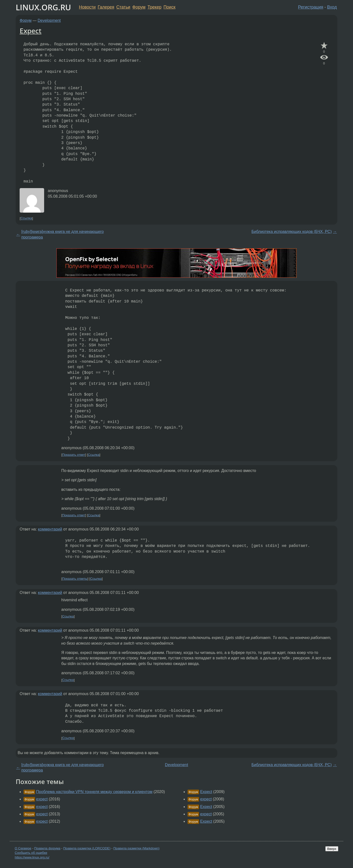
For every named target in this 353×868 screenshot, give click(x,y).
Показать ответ (74, 455)
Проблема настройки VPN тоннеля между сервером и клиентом (94, 792)
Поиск (170, 7)
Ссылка (26, 218)
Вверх (332, 849)
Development (49, 20)
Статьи (123, 7)
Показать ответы (75, 579)
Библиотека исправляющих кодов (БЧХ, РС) (292, 232)
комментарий (50, 529)
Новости (87, 7)
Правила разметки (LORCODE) (87, 848)
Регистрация (311, 7)
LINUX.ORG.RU (43, 7)
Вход (332, 7)
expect (42, 799)
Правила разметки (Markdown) (136, 848)
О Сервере (23, 848)
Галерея (106, 7)
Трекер (155, 7)
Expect (31, 31)
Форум (139, 7)
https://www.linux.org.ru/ (32, 857)
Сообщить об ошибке (31, 853)
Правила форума (47, 848)
